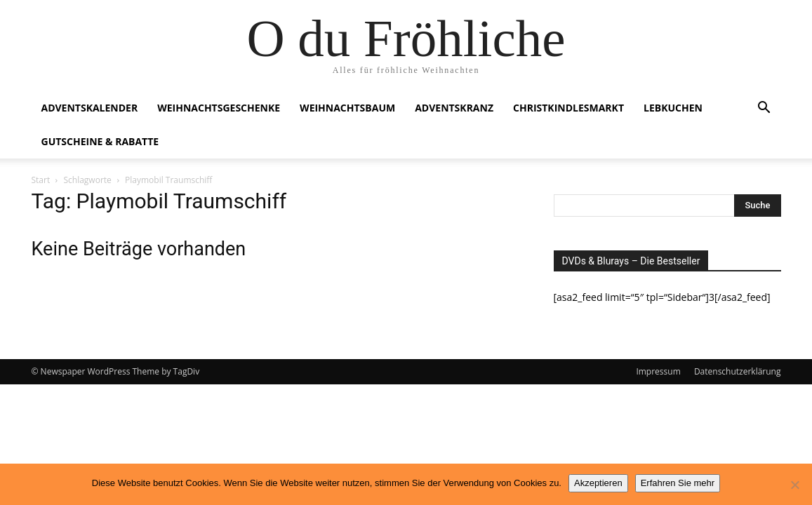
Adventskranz (454, 108)
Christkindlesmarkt (568, 108)
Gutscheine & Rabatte (100, 141)
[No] (794, 485)
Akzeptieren (598, 483)
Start (41, 180)
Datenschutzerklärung (738, 371)
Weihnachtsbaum (347, 108)
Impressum (658, 371)
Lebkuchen (673, 108)
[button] (764, 109)
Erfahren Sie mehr (678, 483)
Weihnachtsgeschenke (219, 108)
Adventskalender (90, 108)
